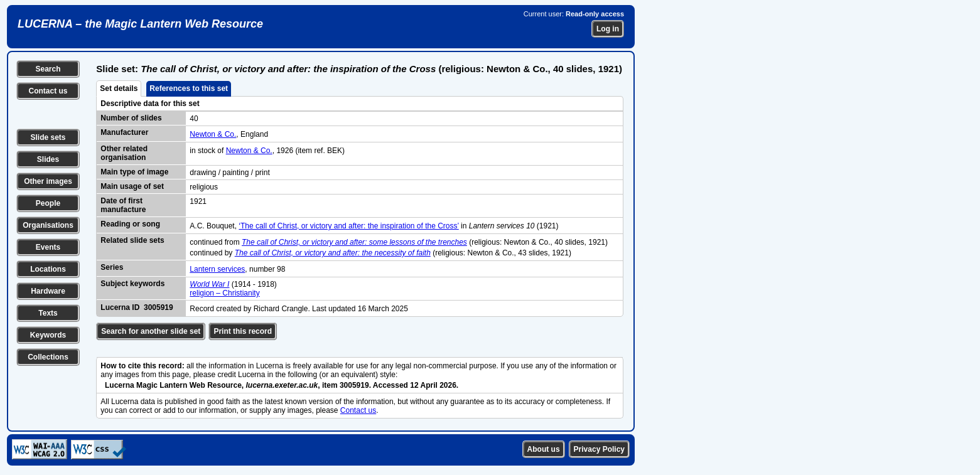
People (48, 203)
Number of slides (131, 118)
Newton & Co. (213, 134)
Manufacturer (124, 132)
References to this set (189, 88)
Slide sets (48, 137)
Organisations (48, 225)
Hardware (48, 291)
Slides (48, 159)
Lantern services (217, 269)
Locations (48, 269)
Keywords (48, 335)
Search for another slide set (151, 331)
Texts (48, 313)
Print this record (243, 331)
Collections (48, 357)
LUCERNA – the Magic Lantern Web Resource (140, 24)
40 (194, 119)
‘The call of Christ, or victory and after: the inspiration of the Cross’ (348, 226)
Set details (119, 88)
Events (48, 247)
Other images (48, 181)
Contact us (48, 91)
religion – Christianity (224, 293)
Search (48, 69)
